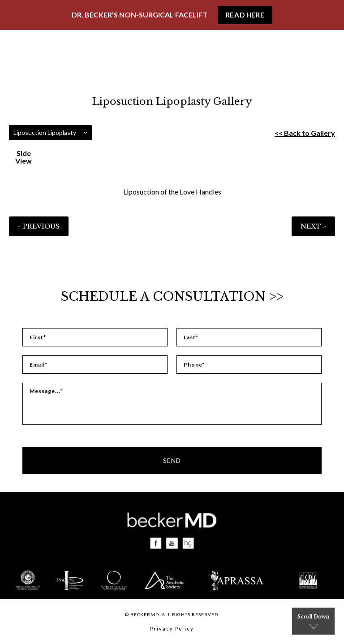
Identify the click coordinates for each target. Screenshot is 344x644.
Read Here (245, 15)
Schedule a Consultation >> (172, 296)
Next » (313, 226)
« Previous (39, 226)
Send (172, 460)
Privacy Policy (172, 629)
